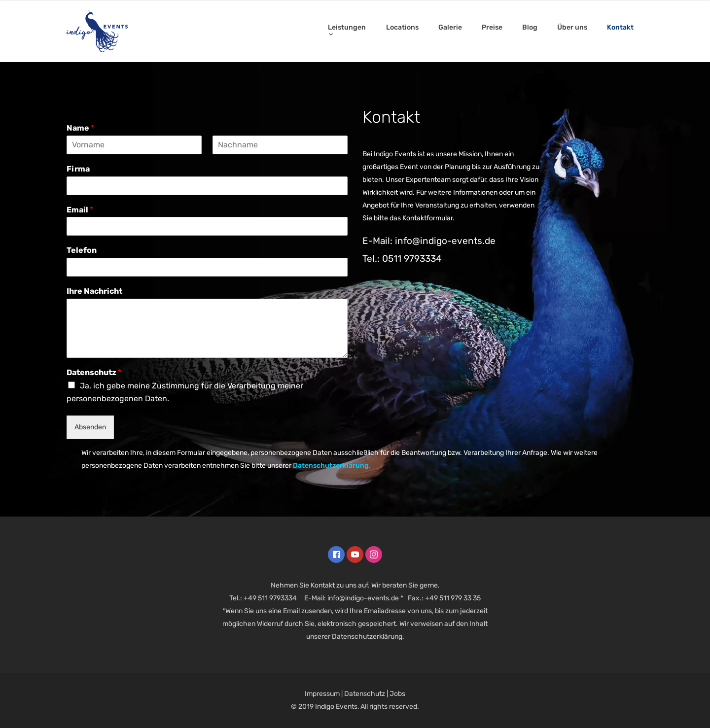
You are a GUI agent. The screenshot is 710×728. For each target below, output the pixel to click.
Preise (492, 27)
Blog (530, 27)
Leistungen (347, 27)
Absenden (90, 427)
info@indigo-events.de (363, 598)
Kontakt (620, 27)
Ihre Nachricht (94, 291)
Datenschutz (94, 372)
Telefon (82, 250)
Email (80, 210)
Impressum (322, 694)
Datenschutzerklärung (331, 466)
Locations (402, 27)
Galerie (450, 27)
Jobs (397, 694)
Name (80, 128)
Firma (78, 169)
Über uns (572, 27)
